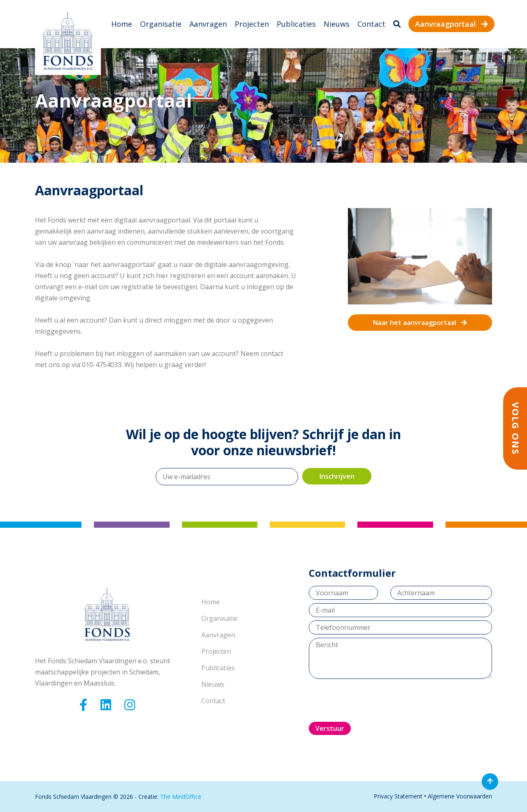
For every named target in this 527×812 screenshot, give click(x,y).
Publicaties (296, 24)
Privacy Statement (398, 796)
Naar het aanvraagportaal (420, 323)
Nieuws (337, 24)
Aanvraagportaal (451, 24)
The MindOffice (181, 797)
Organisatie (161, 24)
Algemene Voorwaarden (460, 796)
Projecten (252, 24)
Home (122, 24)
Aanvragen (208, 24)
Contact (371, 24)
